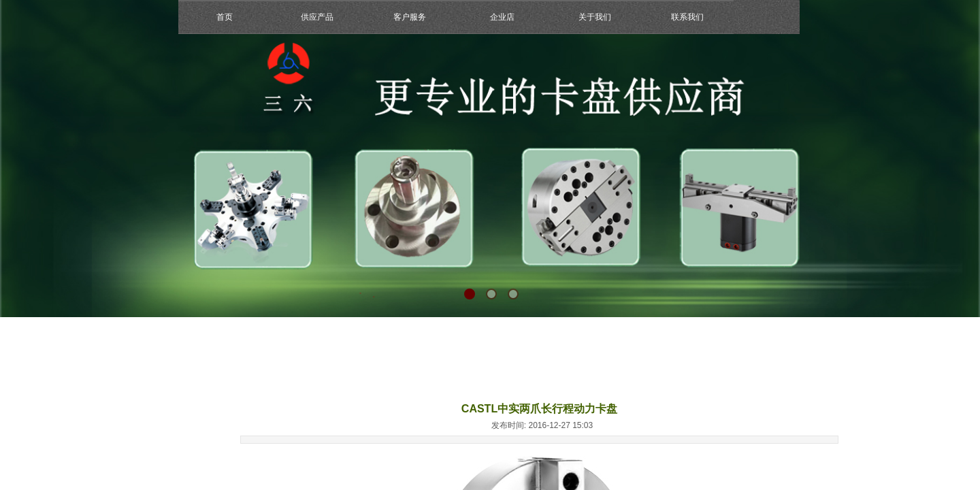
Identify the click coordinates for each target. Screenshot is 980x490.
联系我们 (687, 17)
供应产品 (317, 17)
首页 (225, 17)
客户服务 (410, 17)
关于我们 (595, 17)
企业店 (502, 17)
